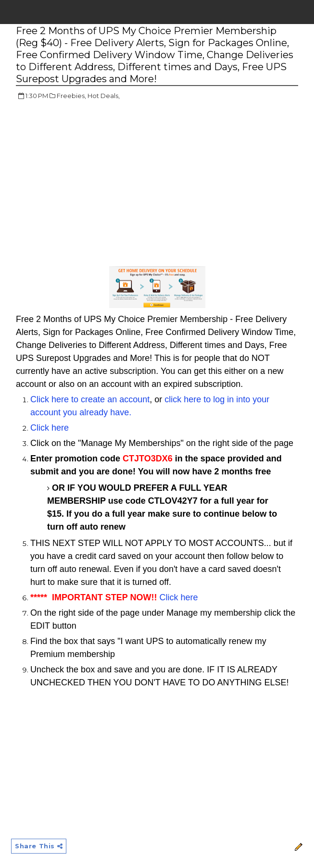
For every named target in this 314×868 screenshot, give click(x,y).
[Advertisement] (97, 178)
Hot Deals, (104, 96)
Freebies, (71, 96)
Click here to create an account (90, 399)
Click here (50, 428)
